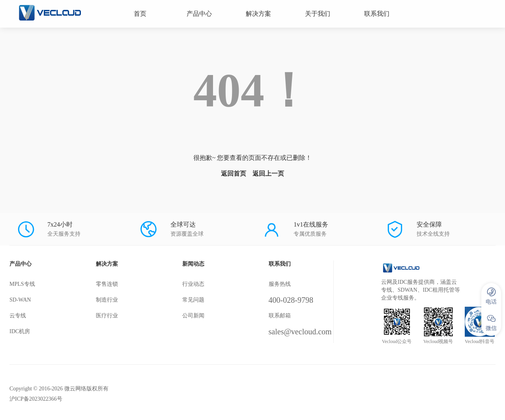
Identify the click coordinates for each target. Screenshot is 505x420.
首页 (140, 14)
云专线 (18, 316)
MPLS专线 (22, 284)
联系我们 (377, 14)
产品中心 (199, 14)
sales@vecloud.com (300, 332)
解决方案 (258, 14)
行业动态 (193, 284)
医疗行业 (107, 316)
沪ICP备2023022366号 (36, 399)
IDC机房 (20, 331)
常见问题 (193, 300)
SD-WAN (20, 300)
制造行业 (107, 300)
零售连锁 (107, 284)
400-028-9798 (291, 300)
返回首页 (234, 173)
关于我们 (318, 14)
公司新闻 (193, 316)
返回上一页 (268, 173)
